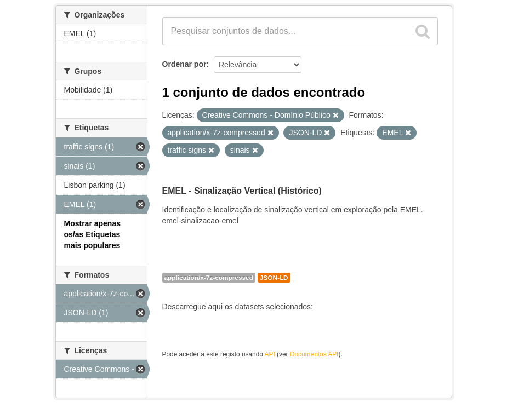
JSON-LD (274, 278)
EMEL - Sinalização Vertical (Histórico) (242, 191)
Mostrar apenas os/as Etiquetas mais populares (92, 234)
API (270, 354)
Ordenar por (184, 64)
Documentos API (314, 354)
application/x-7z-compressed (209, 278)
